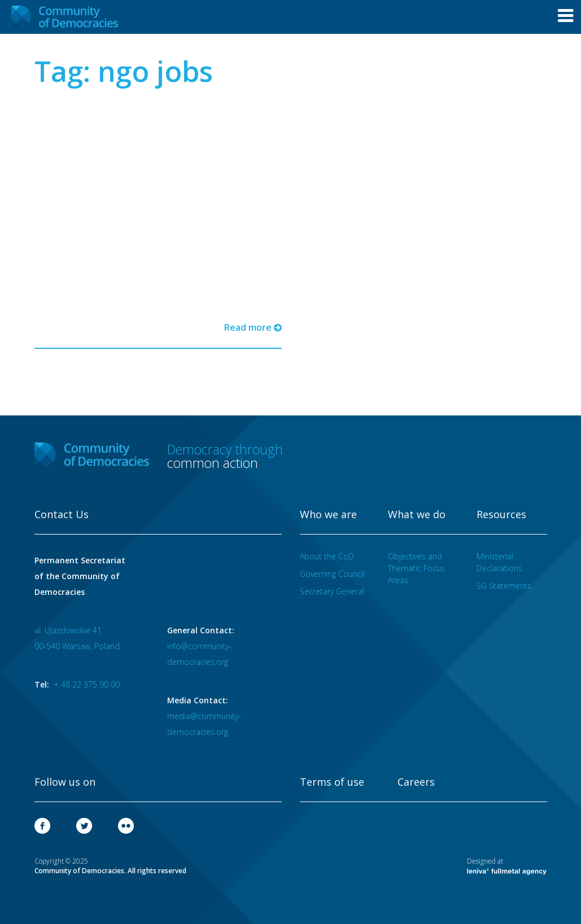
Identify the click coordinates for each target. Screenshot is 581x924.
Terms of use (332, 782)
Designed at (507, 866)
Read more (253, 327)
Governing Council (332, 574)
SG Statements (504, 586)
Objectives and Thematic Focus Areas (416, 568)
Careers (416, 782)
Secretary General (332, 591)
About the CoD (327, 556)
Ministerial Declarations (499, 562)
